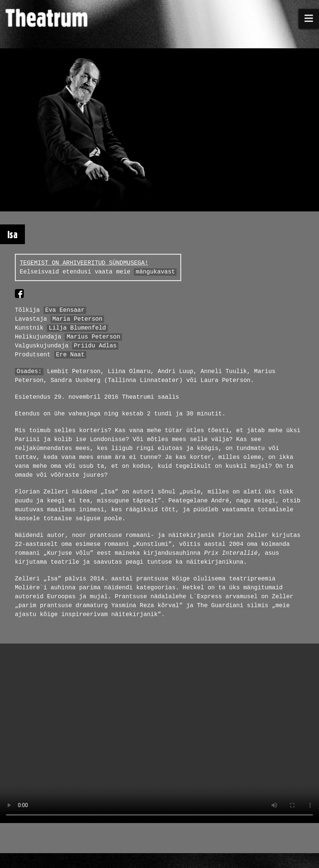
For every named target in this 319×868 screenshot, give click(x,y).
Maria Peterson (77, 319)
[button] (309, 19)
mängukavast (155, 272)
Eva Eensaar (65, 310)
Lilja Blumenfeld (77, 328)
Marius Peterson (93, 337)
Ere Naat (70, 355)
